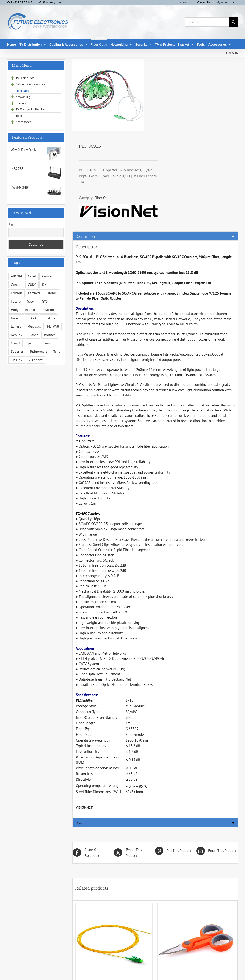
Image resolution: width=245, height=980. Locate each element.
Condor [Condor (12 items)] (16, 285)
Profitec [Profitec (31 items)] (50, 335)
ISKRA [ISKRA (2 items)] (32, 318)
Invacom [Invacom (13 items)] (48, 310)
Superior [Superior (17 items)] (17, 352)
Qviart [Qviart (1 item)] (16, 343)
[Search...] (207, 22)
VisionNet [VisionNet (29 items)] (36, 360)
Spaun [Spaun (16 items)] (31, 343)
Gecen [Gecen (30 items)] (31, 301)
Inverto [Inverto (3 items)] (16, 318)
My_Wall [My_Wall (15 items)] (53, 326)
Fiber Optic (103, 198)
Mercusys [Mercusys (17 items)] (34, 326)
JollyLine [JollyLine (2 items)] (49, 318)
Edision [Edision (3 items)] (17, 293)
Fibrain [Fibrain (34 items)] (52, 293)
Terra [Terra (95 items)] (57, 352)
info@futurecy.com (49, 2)
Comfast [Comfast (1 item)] (48, 276)
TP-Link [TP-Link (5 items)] (17, 360)
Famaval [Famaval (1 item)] (34, 293)
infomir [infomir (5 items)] (30, 310)
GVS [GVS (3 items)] (45, 301)
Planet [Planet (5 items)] (33, 335)
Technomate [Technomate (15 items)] (38, 352)
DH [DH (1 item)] (44, 285)
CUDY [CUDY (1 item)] (32, 285)
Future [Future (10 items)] (16, 301)
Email (12, 225)
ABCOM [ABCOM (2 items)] (16, 276)
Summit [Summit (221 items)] (47, 343)
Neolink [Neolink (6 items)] (17, 335)
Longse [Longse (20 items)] (16, 326)
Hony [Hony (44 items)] (15, 310)
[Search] (233, 22)
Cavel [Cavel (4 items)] (32, 276)
